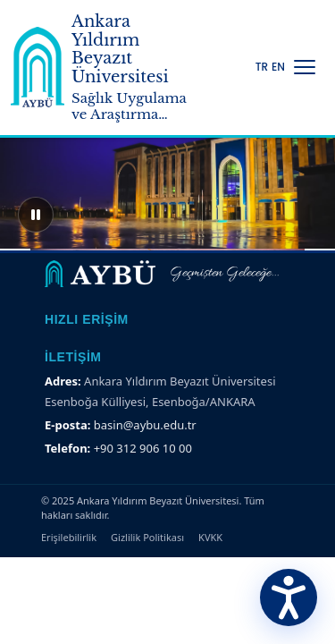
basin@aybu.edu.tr (145, 425)
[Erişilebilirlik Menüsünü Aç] (289, 597)
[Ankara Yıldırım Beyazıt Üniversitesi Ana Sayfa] (104, 68)
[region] (167, 179)
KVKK (210, 537)
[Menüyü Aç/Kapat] (305, 67)
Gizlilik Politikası (147, 537)
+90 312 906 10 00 (143, 448)
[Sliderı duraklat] (36, 215)
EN (278, 67)
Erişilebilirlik (69, 537)
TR (262, 67)
